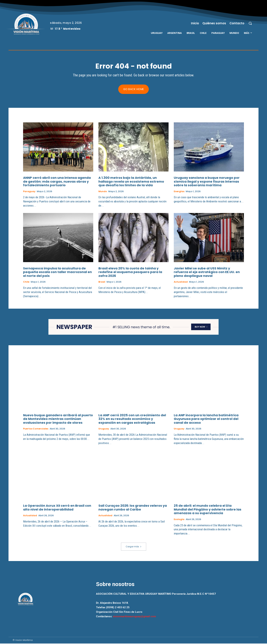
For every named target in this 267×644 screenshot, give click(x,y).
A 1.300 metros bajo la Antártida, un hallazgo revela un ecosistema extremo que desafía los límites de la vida (131, 182)
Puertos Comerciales (36, 429)
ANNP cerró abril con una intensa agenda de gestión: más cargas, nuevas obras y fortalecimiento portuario (57, 182)
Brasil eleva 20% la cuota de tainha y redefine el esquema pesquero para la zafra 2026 (130, 273)
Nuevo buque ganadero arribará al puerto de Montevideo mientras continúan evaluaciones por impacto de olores (58, 419)
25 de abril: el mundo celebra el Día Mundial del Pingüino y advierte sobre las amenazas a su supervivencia (208, 510)
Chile (26, 282)
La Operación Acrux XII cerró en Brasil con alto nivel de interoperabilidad (57, 508)
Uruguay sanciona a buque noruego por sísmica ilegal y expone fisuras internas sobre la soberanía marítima (207, 182)
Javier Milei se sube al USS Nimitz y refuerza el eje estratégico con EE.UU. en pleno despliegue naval (207, 273)
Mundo (103, 192)
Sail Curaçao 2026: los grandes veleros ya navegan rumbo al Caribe (133, 508)
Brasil (102, 282)
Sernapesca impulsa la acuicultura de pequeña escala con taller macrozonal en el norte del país (57, 273)
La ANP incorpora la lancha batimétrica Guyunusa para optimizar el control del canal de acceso (206, 419)
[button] (250, 23)
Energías (179, 192)
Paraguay (29, 192)
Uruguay (104, 429)
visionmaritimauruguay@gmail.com (134, 617)
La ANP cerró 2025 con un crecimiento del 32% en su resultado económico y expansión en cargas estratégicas (132, 419)
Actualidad (181, 282)
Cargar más (134, 547)
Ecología (179, 520)
